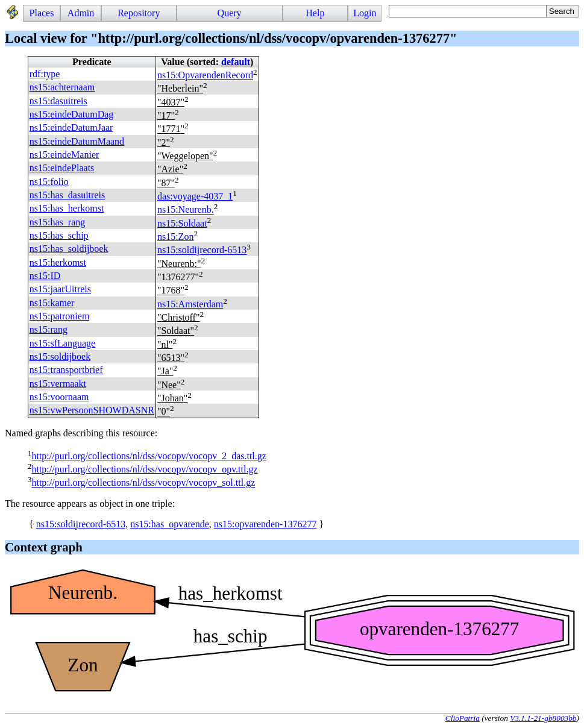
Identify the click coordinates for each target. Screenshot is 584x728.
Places (42, 13)
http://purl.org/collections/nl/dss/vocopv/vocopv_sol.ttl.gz (143, 483)
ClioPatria (463, 718)
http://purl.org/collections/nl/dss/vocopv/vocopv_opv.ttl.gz (144, 469)
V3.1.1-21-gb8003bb (543, 718)
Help (315, 13)
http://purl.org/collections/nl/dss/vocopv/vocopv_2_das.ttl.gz (149, 456)
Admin (81, 13)
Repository (139, 13)
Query (230, 13)
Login (365, 13)
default (236, 62)
